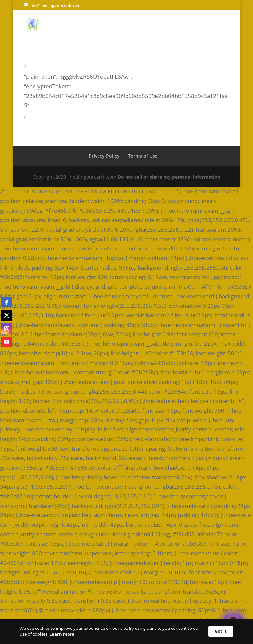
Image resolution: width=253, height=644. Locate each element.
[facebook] (7, 302)
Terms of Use (143, 156)
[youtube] (7, 342)
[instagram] (7, 329)
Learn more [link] (62, 634)
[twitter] (7, 315)
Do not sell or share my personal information (169, 177)
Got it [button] (221, 631)
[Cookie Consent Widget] (126, 631)
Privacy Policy (104, 156)
